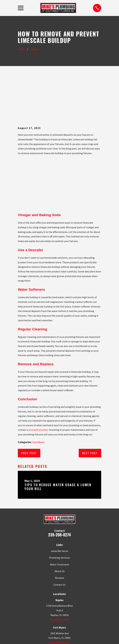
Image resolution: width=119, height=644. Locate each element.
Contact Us (59, 542)
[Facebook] (59, 615)
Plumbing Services (59, 516)
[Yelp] (52, 615)
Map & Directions (60, 577)
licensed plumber (38, 388)
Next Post (90, 411)
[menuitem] (22, 637)
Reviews (60, 536)
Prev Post (29, 411)
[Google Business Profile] (45, 615)
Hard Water (38, 400)
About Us (60, 529)
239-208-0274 (60, 492)
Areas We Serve (60, 509)
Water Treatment (59, 522)
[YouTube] (74, 615)
